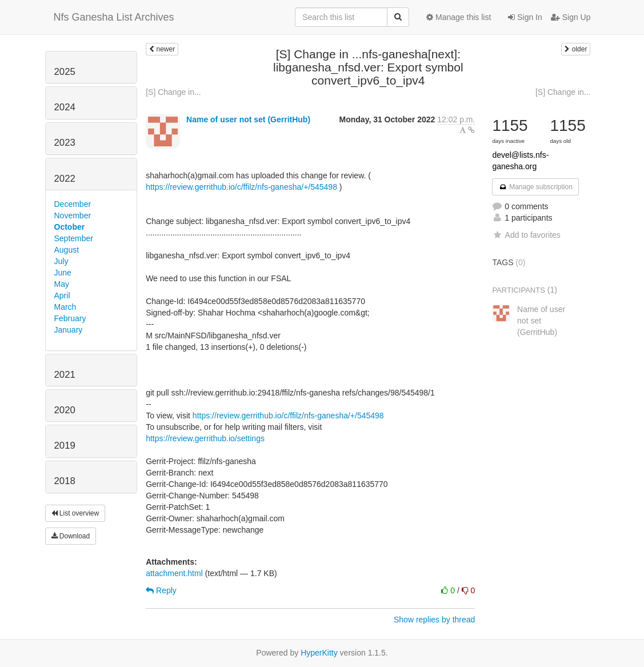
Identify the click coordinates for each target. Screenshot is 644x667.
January (69, 330)
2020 (65, 410)
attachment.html (174, 573)
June (63, 273)
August (67, 250)
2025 (65, 72)
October (70, 227)
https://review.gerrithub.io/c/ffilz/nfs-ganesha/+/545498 (241, 187)
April (62, 295)
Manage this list (459, 17)
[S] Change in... (173, 92)
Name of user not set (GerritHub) (248, 119)
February (70, 318)
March (65, 307)
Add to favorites (526, 235)
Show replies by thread (434, 620)
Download (71, 536)
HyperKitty (319, 653)
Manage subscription (535, 187)
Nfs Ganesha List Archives (114, 17)
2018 (65, 481)
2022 (65, 179)
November (73, 215)
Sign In (525, 17)
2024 (65, 107)
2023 (65, 143)
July (61, 261)
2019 (65, 446)
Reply (161, 590)
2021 (65, 375)
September (74, 238)
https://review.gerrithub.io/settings (205, 438)
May (62, 284)
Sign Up (571, 17)
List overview (75, 513)
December (73, 204)
